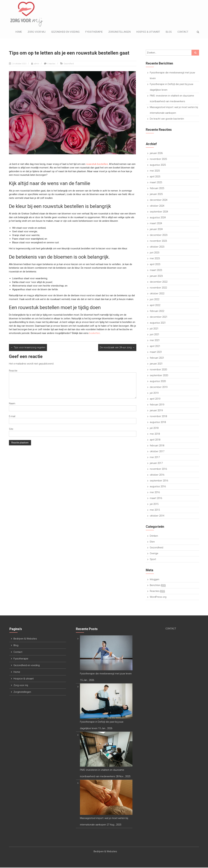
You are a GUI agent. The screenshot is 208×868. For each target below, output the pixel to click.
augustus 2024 (158, 218)
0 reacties (51, 64)
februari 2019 (157, 405)
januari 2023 (156, 276)
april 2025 (155, 177)
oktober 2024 (157, 206)
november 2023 (158, 241)
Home (19, 32)
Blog (169, 32)
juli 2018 (154, 428)
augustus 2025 (158, 165)
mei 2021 (155, 341)
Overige (154, 554)
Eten (152, 542)
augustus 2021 (158, 323)
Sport (153, 560)
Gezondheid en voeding (65, 32)
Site (11, 429)
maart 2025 (156, 183)
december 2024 (159, 200)
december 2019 (159, 388)
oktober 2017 (157, 452)
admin (36, 64)
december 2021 (159, 317)
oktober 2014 (157, 516)
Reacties (157, 592)
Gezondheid (69, 64)
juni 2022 (155, 300)
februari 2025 (157, 189)
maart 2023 (156, 271)
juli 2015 (154, 504)
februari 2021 (157, 358)
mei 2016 (155, 493)
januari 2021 (156, 364)
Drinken (154, 536)
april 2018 (155, 440)
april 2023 (155, 265)
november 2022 (158, 288)
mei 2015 (155, 510)
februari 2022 (157, 312)
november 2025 (158, 160)
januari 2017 (156, 464)
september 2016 (159, 481)
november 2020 (158, 370)
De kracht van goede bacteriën (167, 119)
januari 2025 (156, 195)
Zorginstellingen (120, 32)
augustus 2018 (158, 423)
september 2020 (159, 376)
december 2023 (159, 236)
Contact (183, 32)
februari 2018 (157, 446)
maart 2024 (156, 224)
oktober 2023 (157, 247)
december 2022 (159, 282)
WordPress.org (158, 597)
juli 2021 (154, 329)
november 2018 (158, 417)
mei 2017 (155, 458)
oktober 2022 (157, 294)
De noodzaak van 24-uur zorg (117, 348)
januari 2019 (156, 411)
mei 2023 (155, 259)
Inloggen (155, 580)
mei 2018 (155, 434)
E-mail (12, 417)
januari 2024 (156, 230)
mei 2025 (155, 171)
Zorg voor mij (37, 32)
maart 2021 (156, 352)
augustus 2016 (158, 487)
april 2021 (155, 347)
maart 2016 (156, 499)
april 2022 (155, 306)
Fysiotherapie (94, 32)
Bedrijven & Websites (25, 639)
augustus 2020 (158, 382)
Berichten (158, 586)
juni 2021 (155, 335)
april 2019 (155, 399)
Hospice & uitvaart (148, 32)
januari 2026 (156, 154)
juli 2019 (154, 393)
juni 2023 (155, 253)
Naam (12, 404)
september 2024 (159, 212)
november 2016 (158, 469)
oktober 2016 (157, 475)
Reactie (13, 371)
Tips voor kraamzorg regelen (28, 348)
